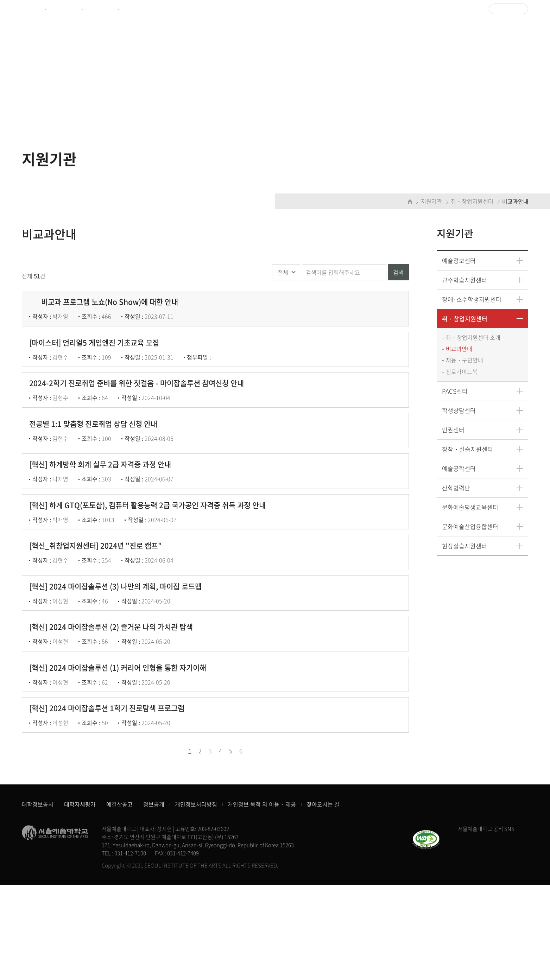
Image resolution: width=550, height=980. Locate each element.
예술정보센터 (100, 9)
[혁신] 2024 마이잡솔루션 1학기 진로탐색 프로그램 (110, 800)
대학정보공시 (38, 900)
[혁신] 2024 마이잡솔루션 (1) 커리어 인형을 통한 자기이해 (122, 750)
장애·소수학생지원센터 (472, 300)
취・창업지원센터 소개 (473, 338)
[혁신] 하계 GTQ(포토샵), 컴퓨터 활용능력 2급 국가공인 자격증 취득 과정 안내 (151, 553)
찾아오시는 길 (323, 900)
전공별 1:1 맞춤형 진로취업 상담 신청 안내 (97, 454)
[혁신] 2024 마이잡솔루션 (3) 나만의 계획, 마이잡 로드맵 (119, 652)
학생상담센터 (459, 411)
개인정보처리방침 (196, 900)
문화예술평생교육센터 (470, 508)
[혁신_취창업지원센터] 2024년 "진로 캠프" (99, 602)
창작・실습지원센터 (468, 450)
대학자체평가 (80, 900)
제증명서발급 (63, 9)
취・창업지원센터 (465, 319)
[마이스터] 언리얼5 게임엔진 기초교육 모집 (98, 355)
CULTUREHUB (139, 9)
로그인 (472, 9)
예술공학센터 (459, 469)
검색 (398, 273)
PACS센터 (455, 392)
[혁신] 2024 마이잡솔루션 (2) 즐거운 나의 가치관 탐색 (115, 701)
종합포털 (32, 9)
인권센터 (454, 430)
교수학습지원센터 (465, 280)
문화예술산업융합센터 (470, 527)
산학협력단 (456, 488)
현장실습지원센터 (465, 546)
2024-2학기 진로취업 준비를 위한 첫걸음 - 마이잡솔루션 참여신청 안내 (140, 405)
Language (506, 9)
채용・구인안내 (465, 361)
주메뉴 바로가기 (0, 0)
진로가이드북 (462, 372)
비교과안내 (459, 349)
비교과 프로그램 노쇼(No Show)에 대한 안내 (107, 306)
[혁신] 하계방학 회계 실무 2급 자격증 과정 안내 (104, 504)
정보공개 (154, 900)
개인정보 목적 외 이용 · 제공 (262, 900)
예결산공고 (119, 900)
